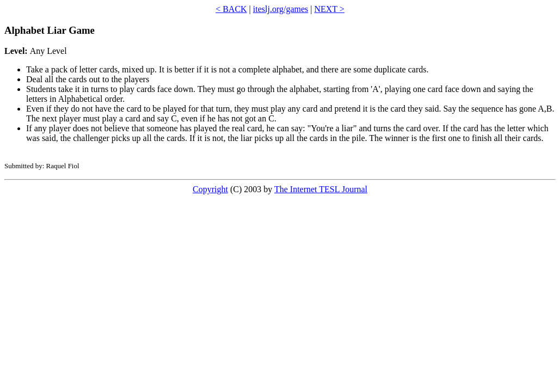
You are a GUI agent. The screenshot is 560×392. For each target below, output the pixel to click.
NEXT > (329, 9)
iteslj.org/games (281, 9)
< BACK (231, 9)
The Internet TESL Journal (321, 189)
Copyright (210, 189)
